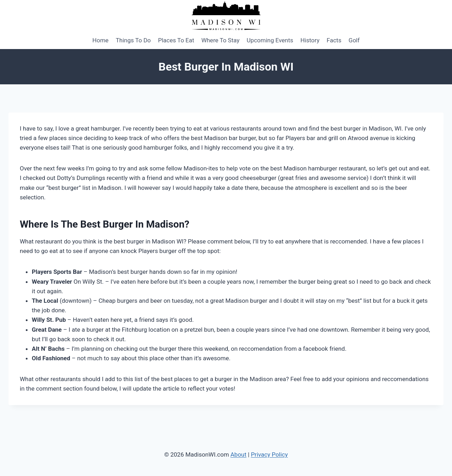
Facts (334, 40)
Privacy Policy (269, 454)
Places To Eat (176, 40)
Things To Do (133, 40)
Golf (354, 40)
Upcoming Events (270, 40)
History (310, 40)
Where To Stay (220, 40)
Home (101, 40)
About (239, 454)
